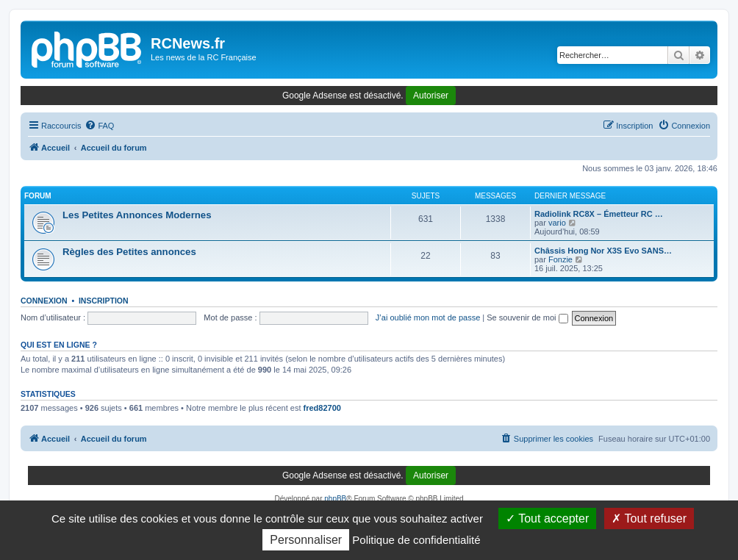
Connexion (44, 301)
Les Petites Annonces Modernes (137, 215)
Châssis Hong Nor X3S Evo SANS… (603, 251)
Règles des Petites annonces (129, 252)
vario (557, 223)
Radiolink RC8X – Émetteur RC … (599, 214)
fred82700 (322, 408)
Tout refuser (649, 518)
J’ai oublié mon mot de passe (428, 317)
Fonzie (560, 259)
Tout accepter (547, 518)
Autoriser (431, 96)
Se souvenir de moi (527, 317)
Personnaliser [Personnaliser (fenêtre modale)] (306, 540)
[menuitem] (99, 126)
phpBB (335, 499)
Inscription (104, 301)
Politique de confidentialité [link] (416, 540)
